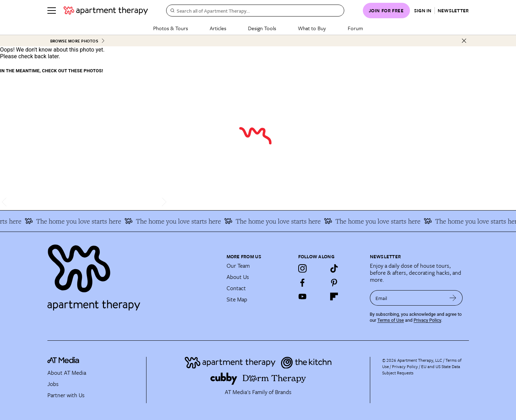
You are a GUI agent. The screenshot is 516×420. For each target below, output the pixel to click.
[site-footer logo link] (63, 361)
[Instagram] (302, 268)
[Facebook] (302, 282)
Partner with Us (66, 395)
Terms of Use (391, 320)
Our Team (238, 266)
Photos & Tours (171, 28)
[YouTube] (302, 296)
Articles (218, 28)
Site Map (237, 299)
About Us (238, 277)
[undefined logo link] (106, 11)
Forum (355, 28)
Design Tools (262, 28)
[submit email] (453, 298)
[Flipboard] (334, 296)
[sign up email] (407, 298)
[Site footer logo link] (133, 274)
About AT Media (67, 373)
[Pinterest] (334, 282)
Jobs (53, 384)
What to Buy (312, 28)
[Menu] (52, 11)
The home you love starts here (76, 221)
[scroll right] (163, 202)
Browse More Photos (78, 41)
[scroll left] (6, 202)
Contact (236, 288)
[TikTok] (334, 268)
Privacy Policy (427, 320)
